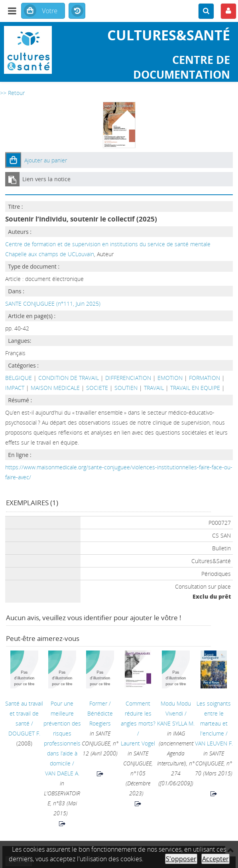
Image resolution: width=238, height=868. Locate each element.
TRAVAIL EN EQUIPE (195, 388)
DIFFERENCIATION (128, 378)
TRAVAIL (154, 388)
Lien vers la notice (46, 179)
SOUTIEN (126, 388)
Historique (77, 11)
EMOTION (170, 378)
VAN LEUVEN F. (214, 743)
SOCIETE (97, 388)
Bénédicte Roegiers (100, 718)
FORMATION (205, 378)
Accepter (215, 859)
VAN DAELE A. (62, 773)
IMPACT (15, 388)
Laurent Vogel (138, 743)
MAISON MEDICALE (55, 388)
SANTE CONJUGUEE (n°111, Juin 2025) (53, 304)
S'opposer (181, 859)
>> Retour (12, 93)
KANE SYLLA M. (176, 723)
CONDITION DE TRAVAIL (69, 378)
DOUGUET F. (24, 733)
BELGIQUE (19, 378)
